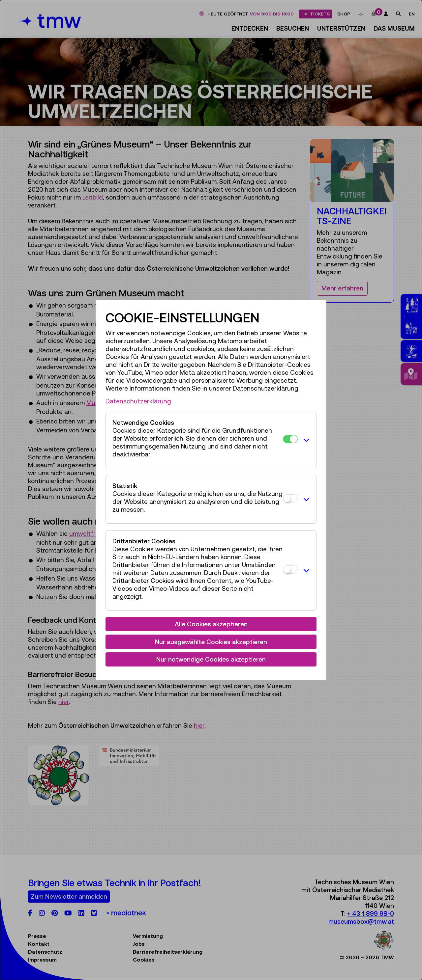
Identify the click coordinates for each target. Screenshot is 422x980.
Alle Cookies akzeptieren (211, 624)
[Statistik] (290, 498)
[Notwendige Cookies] (290, 439)
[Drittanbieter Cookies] (290, 570)
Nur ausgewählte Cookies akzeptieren (211, 642)
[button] (305, 440)
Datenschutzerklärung (138, 401)
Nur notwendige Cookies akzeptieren (211, 659)
